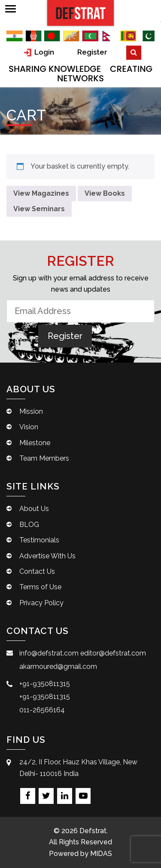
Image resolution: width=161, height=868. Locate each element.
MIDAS (101, 854)
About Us (34, 509)
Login (39, 52)
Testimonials (39, 540)
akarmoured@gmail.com (58, 666)
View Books (105, 193)
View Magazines (41, 193)
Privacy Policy (41, 603)
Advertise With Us (47, 556)
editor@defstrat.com (113, 653)
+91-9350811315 (45, 684)
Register (92, 52)
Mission (31, 411)
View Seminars (39, 209)
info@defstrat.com (49, 653)
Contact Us (37, 571)
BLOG (29, 525)
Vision (29, 427)
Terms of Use (40, 587)
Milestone (35, 443)
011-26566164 (42, 710)
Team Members (44, 458)
